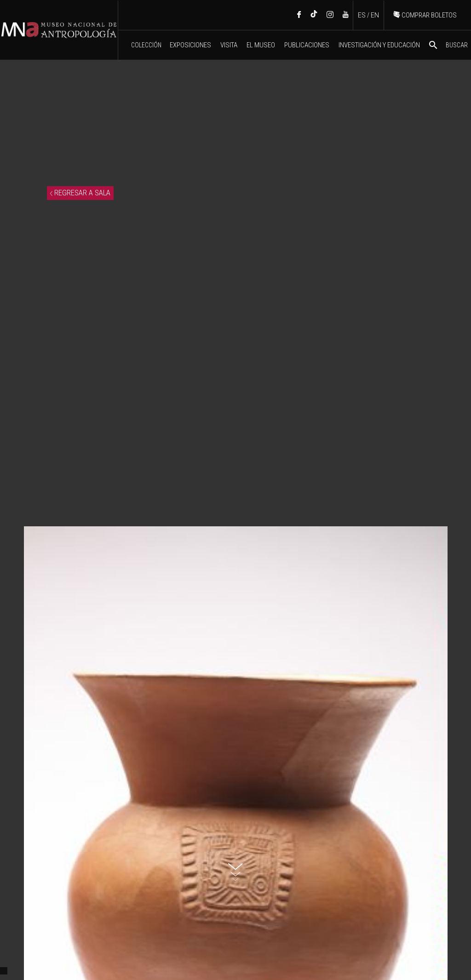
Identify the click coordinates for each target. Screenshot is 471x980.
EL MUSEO (261, 45)
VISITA (229, 45)
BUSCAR (448, 45)
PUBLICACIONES (307, 45)
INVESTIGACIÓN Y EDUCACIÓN (379, 45)
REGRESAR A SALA (80, 193)
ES (362, 15)
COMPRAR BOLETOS (425, 15)
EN (375, 15)
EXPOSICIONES (190, 45)
